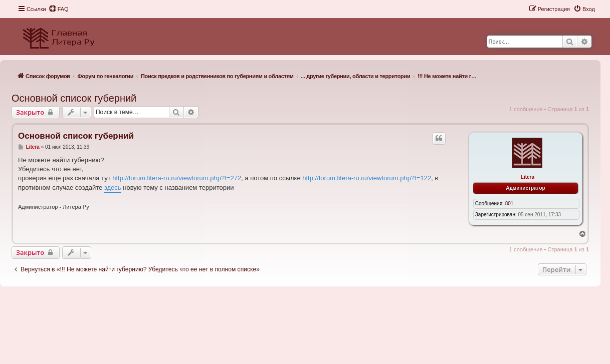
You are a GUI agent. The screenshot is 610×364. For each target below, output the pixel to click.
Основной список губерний (74, 98)
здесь (113, 188)
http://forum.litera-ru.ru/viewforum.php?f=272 (177, 178)
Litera (528, 177)
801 (510, 204)
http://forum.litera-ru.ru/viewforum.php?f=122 (367, 178)
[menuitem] (59, 9)
